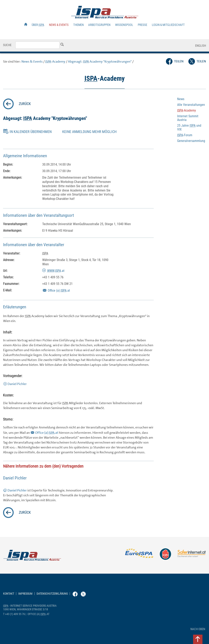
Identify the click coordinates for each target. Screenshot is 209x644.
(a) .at (59, 290)
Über (38, 25)
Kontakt (9, 594)
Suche (7, 45)
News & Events (59, 25)
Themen (78, 25)
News (181, 99)
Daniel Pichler (17, 384)
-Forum (185, 135)
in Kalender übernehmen (31, 132)
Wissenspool (124, 25)
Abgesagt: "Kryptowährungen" (100, 61)
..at (56, 271)
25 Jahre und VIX (189, 127)
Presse (142, 25)
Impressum (25, 594)
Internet (188, 118)
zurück (25, 104)
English (201, 46)
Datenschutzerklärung (52, 594)
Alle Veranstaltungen (191, 105)
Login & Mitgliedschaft (168, 25)
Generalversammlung (191, 141)
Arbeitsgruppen (99, 25)
